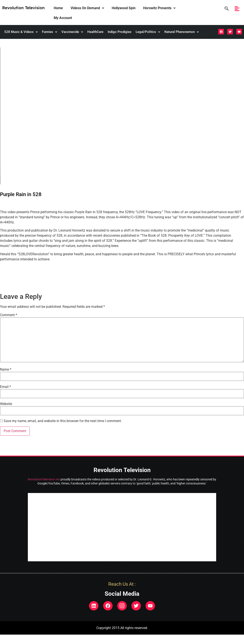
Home (58, 8)
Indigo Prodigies (120, 32)
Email (5, 387)
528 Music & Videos (21, 32)
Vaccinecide (72, 32)
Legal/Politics (148, 32)
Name (6, 370)
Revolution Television (23, 8)
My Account (63, 18)
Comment (9, 315)
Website (6, 404)
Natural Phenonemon (182, 32)
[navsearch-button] (226, 9)
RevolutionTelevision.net (44, 479)
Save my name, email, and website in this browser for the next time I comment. (63, 421)
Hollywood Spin (124, 8)
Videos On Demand (87, 8)
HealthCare (95, 32)
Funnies (50, 32)
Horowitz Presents (159, 8)
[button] (87, 8)
